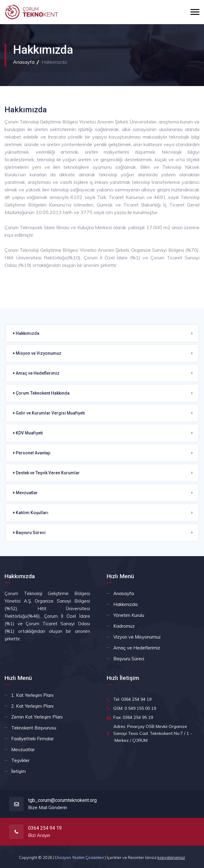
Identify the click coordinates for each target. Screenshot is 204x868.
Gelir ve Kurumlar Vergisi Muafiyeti (49, 413)
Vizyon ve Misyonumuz (137, 637)
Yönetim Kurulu (129, 615)
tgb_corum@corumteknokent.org (62, 800)
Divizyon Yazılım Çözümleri (79, 857)
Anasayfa (24, 62)
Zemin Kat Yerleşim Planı (37, 717)
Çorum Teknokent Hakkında (41, 393)
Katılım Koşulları (31, 513)
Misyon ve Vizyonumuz (37, 353)
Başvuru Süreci (29, 533)
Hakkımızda (26, 333)
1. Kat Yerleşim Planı (32, 695)
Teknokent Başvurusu (34, 728)
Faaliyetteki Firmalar (32, 739)
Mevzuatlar (26, 493)
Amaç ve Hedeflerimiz (36, 373)
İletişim (18, 771)
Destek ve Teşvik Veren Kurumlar (47, 473)
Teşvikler (20, 760)
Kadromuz (124, 626)
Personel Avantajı (32, 453)
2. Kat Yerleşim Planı (32, 706)
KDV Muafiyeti (28, 433)
